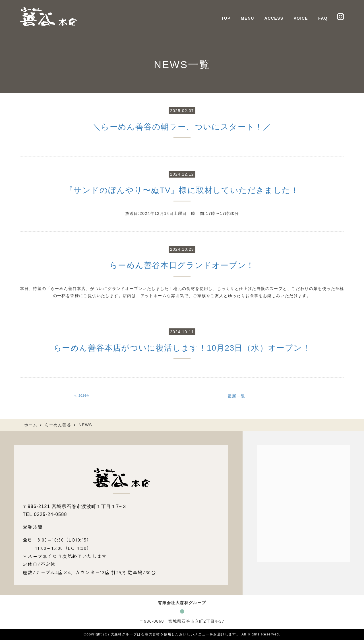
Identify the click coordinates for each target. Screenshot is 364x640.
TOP (226, 18)
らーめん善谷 (58, 425)
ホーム (31, 425)
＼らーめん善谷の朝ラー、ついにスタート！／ (182, 127)
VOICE (301, 18)
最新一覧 (237, 396)
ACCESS (274, 18)
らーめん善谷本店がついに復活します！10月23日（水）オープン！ (182, 348)
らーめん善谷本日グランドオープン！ (182, 265)
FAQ (323, 18)
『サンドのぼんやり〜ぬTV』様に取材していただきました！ (182, 190)
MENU (248, 18)
